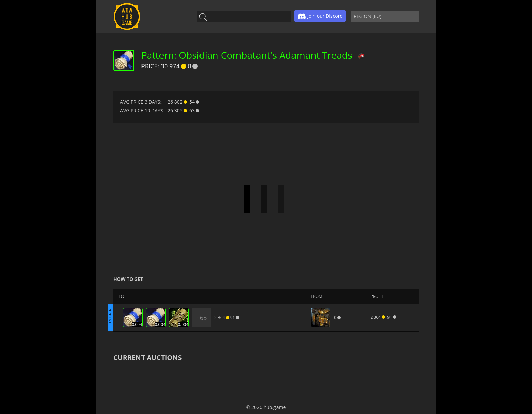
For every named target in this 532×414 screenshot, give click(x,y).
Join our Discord (320, 16)
